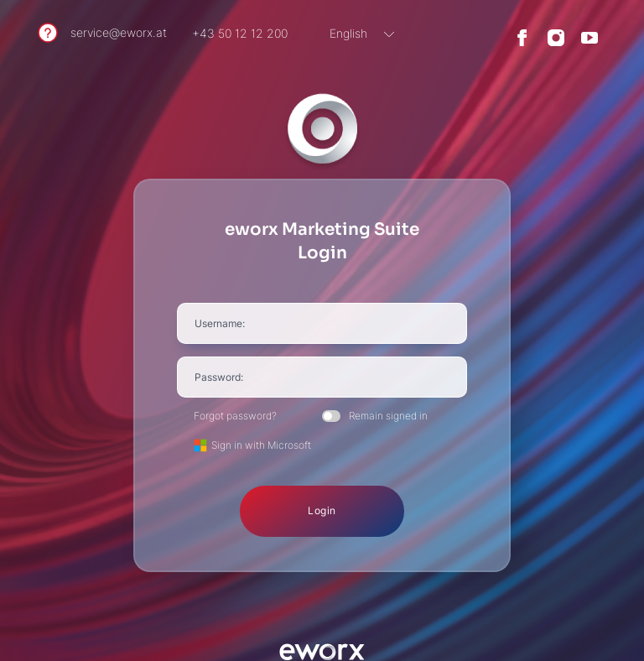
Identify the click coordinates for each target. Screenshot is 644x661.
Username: (220, 323)
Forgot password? (235, 416)
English (348, 33)
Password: (219, 377)
